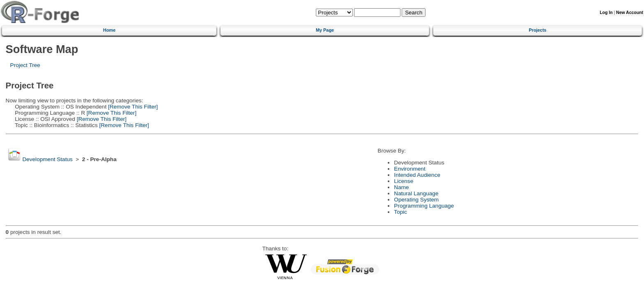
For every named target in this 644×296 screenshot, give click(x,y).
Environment (409, 169)
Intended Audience (417, 175)
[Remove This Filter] (132, 107)
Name (401, 187)
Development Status (47, 159)
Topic (400, 212)
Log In (606, 13)
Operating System (416, 200)
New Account (630, 13)
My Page (325, 30)
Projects (537, 30)
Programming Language (424, 206)
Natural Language (416, 193)
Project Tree (25, 65)
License (404, 181)
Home (109, 30)
